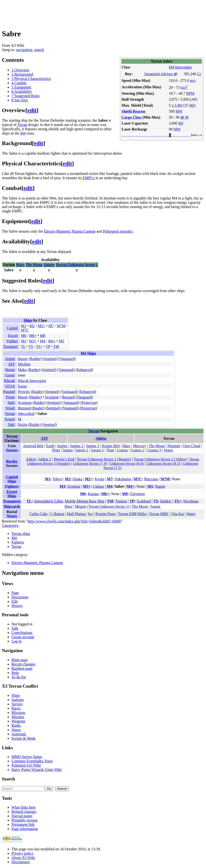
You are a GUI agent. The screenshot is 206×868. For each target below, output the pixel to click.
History (17, 606)
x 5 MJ (177, 105)
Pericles (24, 392)
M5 (62, 341)
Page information (25, 829)
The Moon (34, 265)
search (39, 50)
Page (15, 593)
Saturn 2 (82, 450)
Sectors (12, 450)
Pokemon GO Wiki (26, 765)
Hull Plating (76, 514)
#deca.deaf (26, 414)
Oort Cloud (191, 446)
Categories (10, 526)
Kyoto (99, 479)
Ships (28, 320)
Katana (93, 494)
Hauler (35, 397)
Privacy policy (23, 853)
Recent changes (23, 664)
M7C (25, 330)
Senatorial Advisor (161, 74)
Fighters (12, 486)
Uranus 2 (138, 450)
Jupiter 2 (77, 446)
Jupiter (62, 446)
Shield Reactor (134, 111)
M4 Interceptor (180, 67)
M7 (51, 326)
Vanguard (67, 359)
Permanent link (23, 824)
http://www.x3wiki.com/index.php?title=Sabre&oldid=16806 (74, 521)
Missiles (18, 717)
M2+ (41, 326)
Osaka (77, 479)
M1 (24, 326)
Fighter (12, 341)
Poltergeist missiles (118, 231)
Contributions (22, 633)
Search (8, 779)
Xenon (10, 419)
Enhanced (84, 370)
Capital (12, 328)
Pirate (10, 397)
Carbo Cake (39, 514)
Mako (22, 370)
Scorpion (52, 397)
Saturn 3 (97, 450)
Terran (22, 125)
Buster (23, 359)
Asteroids (19, 734)
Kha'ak (9, 381)
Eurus (22, 386)
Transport (10, 347)
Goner (10, 375)
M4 (23, 133)
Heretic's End (64, 459)
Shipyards (12, 506)
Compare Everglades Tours (32, 761)
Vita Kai (177, 514)
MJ (192, 105)
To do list (19, 677)
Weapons (18, 721)
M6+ (33, 336)
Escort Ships (12, 494)
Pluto (56, 450)
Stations (18, 700)
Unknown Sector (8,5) (163, 463)
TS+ (39, 347)
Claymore (137, 494)
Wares (12, 516)
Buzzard (68, 397)
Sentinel (50, 359)
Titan (110, 450)
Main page (20, 660)
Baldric (166, 501)
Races (16, 708)
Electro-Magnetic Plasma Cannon (70, 231)
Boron (10, 370)
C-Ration (57, 514)
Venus (168, 450)
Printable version (24, 820)
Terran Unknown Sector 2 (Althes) (160, 459)
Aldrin (101, 438)
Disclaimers (21, 862)
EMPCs (88, 178)
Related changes (24, 812)
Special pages (22, 816)
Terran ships (21, 534)
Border (12, 461)
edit (32, 110)
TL (23, 347)
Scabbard (144, 501)
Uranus (122, 450)
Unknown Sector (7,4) (90, 463)
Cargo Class (131, 117)
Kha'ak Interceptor (32, 381)
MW (179, 111)
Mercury (140, 446)
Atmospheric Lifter (48, 501)
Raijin (23, 425)
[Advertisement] (89, 13)
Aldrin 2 (45, 459)
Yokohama (123, 479)
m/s (193, 81)
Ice (91, 514)
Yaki (11, 425)
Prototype (89, 403)
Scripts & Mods (23, 738)
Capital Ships (12, 479)
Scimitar (74, 486)
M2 (32, 326)
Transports (12, 501)
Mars (20, 265)
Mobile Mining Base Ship (85, 501)
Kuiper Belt (111, 446)
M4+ (52, 341)
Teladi (10, 408)
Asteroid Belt (33, 446)
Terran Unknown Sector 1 (77, 265)
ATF (11, 364)
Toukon (121, 501)
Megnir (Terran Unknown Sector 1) (102, 506)
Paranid (9, 392)
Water (191, 514)
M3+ (33, 341)
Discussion (20, 597)
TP (48, 347)
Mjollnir (24, 364)
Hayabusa (191, 501)
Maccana (151, 479)
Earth (50, 446)
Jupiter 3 (93, 446)
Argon (10, 359)
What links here (23, 807)
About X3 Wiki (23, 858)
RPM (190, 93)
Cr (199, 74)
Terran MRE (159, 514)
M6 (24, 336)
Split (11, 403)
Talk (15, 628)
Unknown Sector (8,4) (127, 463)
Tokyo (57, 479)
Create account (23, 637)
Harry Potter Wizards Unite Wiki (37, 770)
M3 (24, 341)
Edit (15, 601)
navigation (24, 50)
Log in (16, 641)
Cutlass (98, 486)
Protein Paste (105, 514)
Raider (35, 359)
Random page (22, 668)
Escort (13, 336)
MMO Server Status (27, 757)
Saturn (49, 265)
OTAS (10, 386)
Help (15, 673)
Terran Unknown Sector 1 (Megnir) (104, 459)
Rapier (160, 486)
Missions (18, 713)
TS (31, 347)
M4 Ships (88, 353)
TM (56, 347)
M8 (42, 336)
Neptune (174, 446)
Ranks (16, 725)
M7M (61, 326)
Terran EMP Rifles (132, 514)
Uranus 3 (154, 450)
